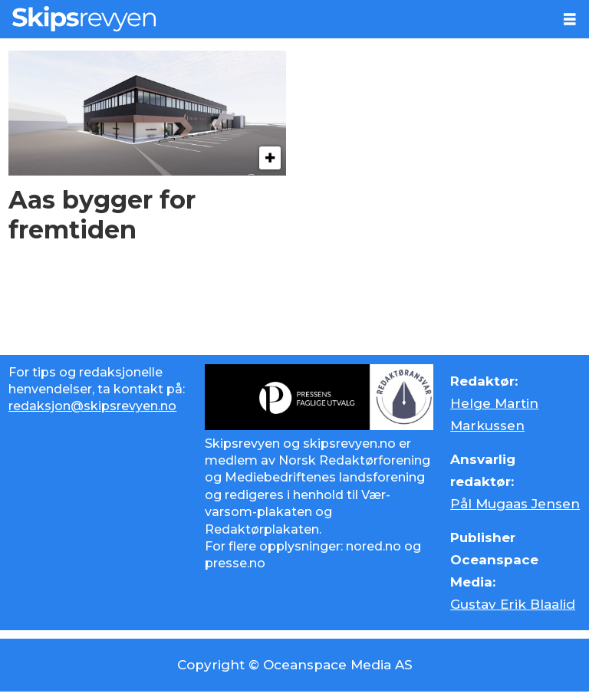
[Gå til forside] (84, 19)
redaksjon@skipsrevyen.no (92, 406)
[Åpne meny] (570, 20)
